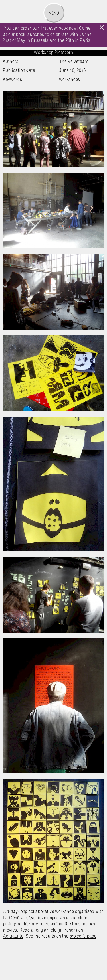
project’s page (83, 936)
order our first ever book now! (49, 28)
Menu (54, 13)
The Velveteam (74, 62)
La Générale (15, 918)
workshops (70, 80)
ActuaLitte (13, 936)
